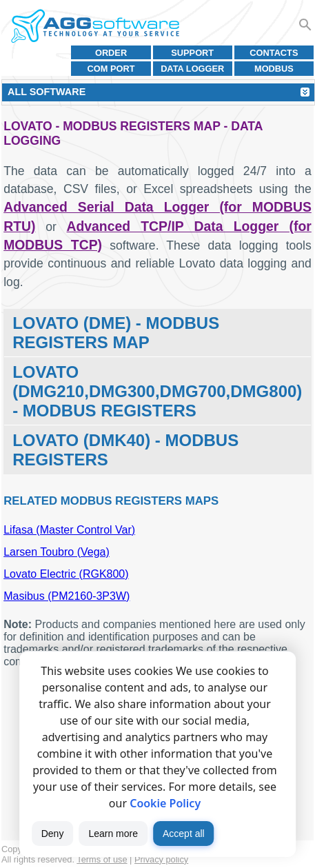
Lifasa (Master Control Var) (69, 530)
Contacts (274, 53)
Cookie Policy (165, 803)
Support (192, 53)
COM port (111, 69)
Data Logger (192, 69)
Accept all (184, 834)
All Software (47, 92)
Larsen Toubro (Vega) (57, 552)
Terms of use (102, 859)
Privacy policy (161, 859)
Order (111, 53)
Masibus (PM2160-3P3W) (67, 596)
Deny (53, 834)
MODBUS (274, 69)
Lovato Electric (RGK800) (66, 574)
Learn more (113, 834)
